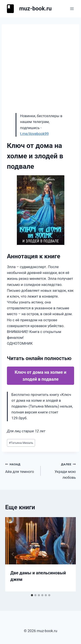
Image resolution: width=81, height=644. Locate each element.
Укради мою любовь (60, 470)
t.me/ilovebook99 (34, 134)
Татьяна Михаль (21, 443)
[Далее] (68, 554)
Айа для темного (21, 468)
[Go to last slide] (13, 554)
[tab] (32, 595)
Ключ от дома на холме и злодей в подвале (40, 376)
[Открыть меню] (72, 9)
